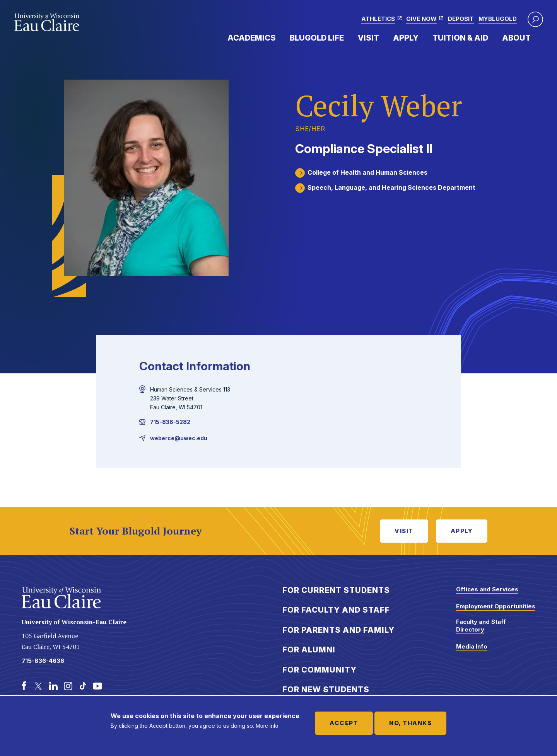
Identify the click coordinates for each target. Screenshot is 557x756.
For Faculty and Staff (336, 610)
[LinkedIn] (53, 686)
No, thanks (410, 723)
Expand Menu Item (280, 37)
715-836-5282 (170, 422)
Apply (406, 38)
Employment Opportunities (496, 606)
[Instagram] (68, 686)
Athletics (378, 19)
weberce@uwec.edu (179, 438)
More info (267, 726)
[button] (535, 19)
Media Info (472, 646)
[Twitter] (39, 686)
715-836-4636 (43, 661)
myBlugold (498, 19)
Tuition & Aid (460, 38)
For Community (320, 670)
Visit (368, 38)
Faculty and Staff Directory (481, 626)
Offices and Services (487, 589)
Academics (252, 38)
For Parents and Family (338, 630)
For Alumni (309, 650)
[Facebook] (24, 686)
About (516, 38)
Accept (344, 723)
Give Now (421, 19)
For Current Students (336, 590)
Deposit (461, 19)
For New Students (326, 690)
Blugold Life (317, 38)
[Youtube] (97, 686)
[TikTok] (83, 686)
